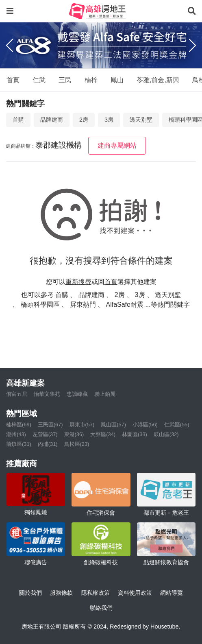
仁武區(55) (177, 425)
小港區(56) (145, 425)
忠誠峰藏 (77, 394)
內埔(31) (48, 444)
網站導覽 (172, 593)
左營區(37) (45, 434)
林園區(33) (135, 434)
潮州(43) (16, 434)
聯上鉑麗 (105, 394)
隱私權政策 (96, 593)
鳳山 (117, 80)
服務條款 (61, 593)
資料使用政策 (135, 593)
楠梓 (91, 80)
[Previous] (10, 45)
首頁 (13, 80)
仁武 (39, 80)
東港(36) (74, 434)
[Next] (192, 45)
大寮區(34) (103, 434)
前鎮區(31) (19, 444)
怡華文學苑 (47, 394)
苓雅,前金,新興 (158, 80)
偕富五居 (17, 394)
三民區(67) (50, 425)
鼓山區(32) (166, 434)
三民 (65, 80)
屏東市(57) (82, 425)
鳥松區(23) (77, 444)
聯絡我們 (101, 608)
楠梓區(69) (19, 425)
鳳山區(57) (113, 425)
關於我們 (30, 593)
